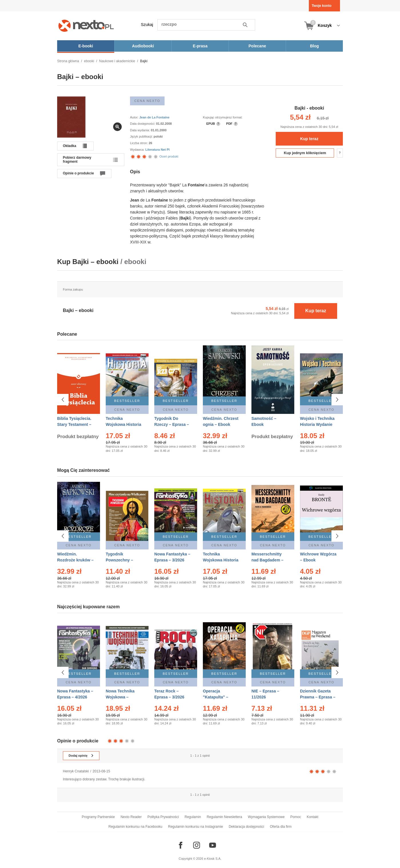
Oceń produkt (154, 156)
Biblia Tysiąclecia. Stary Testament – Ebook (74, 424)
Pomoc (296, 817)
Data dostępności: (143, 124)
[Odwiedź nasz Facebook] (181, 845)
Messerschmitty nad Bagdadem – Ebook (267, 560)
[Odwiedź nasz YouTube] (213, 845)
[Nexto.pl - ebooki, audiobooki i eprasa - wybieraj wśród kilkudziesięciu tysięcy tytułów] (86, 26)
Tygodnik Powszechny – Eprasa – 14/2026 (122, 560)
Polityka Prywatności (163, 817)
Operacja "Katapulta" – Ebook (216, 697)
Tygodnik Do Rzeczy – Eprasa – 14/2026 (172, 424)
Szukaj (147, 25)
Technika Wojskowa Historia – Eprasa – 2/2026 (123, 424)
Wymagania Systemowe (266, 817)
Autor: (135, 117)
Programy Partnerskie (98, 817)
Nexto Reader (131, 817)
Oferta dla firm (281, 827)
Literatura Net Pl (158, 150)
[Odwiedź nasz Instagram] (197, 845)
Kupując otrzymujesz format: (223, 117)
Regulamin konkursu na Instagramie (195, 827)
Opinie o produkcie (78, 173)
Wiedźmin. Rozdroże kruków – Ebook (75, 560)
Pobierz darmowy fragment (77, 160)
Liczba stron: (139, 143)
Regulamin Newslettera (224, 817)
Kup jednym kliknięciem (305, 153)
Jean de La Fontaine (154, 117)
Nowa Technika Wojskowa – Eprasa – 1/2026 (121, 697)
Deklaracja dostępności (246, 827)
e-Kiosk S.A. (213, 859)
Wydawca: (138, 150)
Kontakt (312, 817)
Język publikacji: (142, 136)
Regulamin (193, 817)
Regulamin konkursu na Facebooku (136, 827)
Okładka (70, 146)
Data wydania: (140, 130)
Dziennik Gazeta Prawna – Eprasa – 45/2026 (318, 697)
